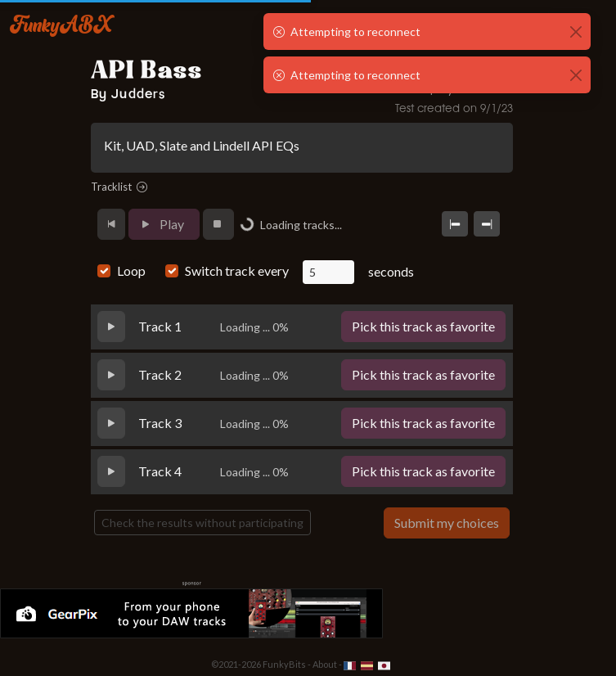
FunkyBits (284, 664)
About (325, 664)
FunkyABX (61, 24)
